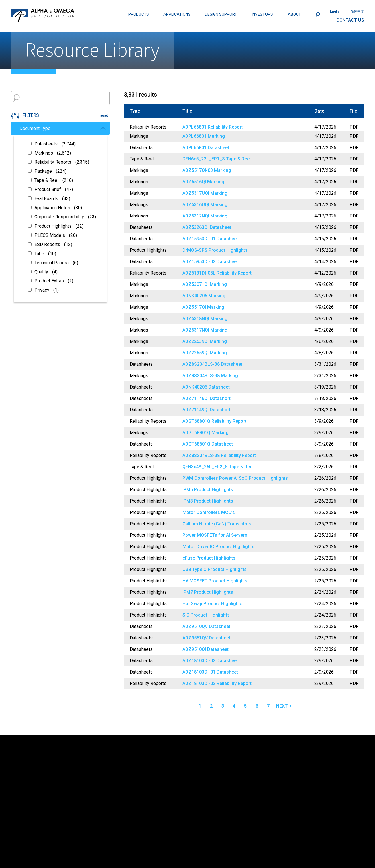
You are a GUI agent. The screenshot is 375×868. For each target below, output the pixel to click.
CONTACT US (350, 20)
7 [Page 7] (268, 706)
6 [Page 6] (257, 706)
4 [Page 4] (234, 706)
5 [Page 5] (245, 706)
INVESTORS (262, 14)
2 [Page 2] (211, 706)
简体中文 (357, 11)
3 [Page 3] (223, 706)
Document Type (62, 128)
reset (104, 115)
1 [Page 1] (200, 706)
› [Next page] (290, 705)
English (336, 11)
